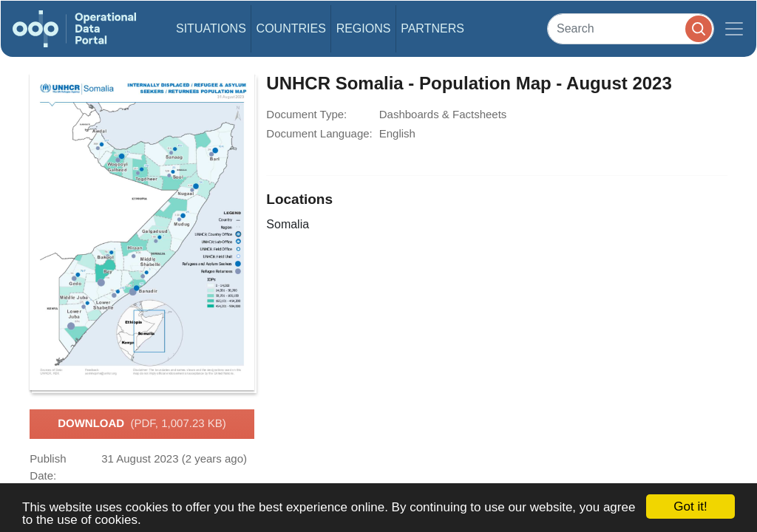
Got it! (690, 507)
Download (142, 424)
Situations (211, 28)
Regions (364, 28)
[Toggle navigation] (734, 29)
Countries (291, 28)
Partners (432, 28)
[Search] (631, 28)
